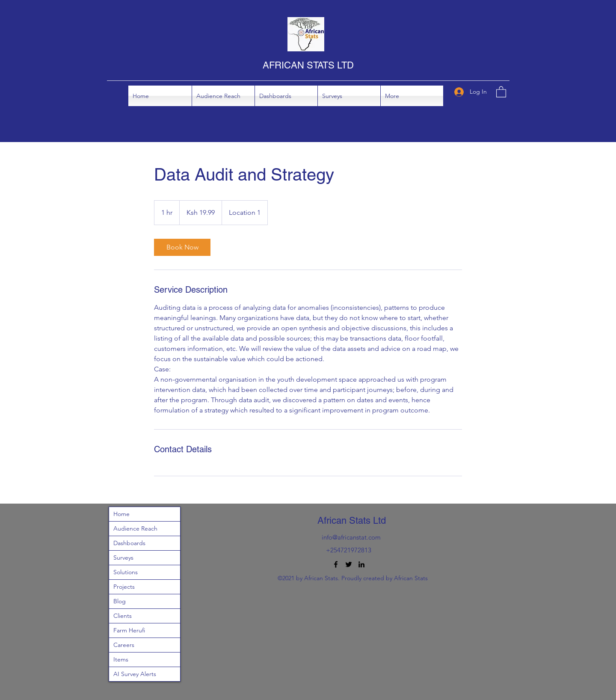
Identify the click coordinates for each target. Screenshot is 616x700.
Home (121, 514)
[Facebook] (336, 564)
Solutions (126, 572)
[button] (286, 96)
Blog (120, 601)
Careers (124, 645)
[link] (182, 247)
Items (121, 659)
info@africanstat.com (351, 537)
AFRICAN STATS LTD (308, 65)
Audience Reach (135, 528)
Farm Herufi (129, 630)
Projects (124, 587)
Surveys (123, 558)
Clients (123, 616)
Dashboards (129, 543)
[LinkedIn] (361, 564)
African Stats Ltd (352, 521)
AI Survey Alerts (135, 674)
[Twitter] (349, 564)
